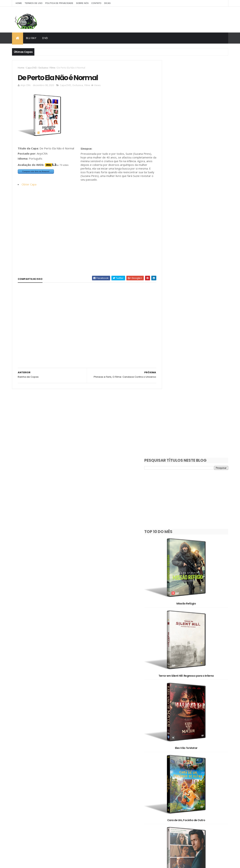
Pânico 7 (195, 670)
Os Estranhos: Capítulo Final (194, 551)
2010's (186, 753)
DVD (45, 38)
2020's (205, 753)
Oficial (167, 785)
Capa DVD (31, 68)
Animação (200, 759)
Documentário (193, 772)
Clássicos (168, 772)
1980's (183, 747)
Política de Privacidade (59, 3)
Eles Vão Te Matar (194, 313)
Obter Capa (29, 189)
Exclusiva (43, 68)
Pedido (188, 785)
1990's (200, 747)
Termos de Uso (34, 3)
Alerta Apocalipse (194, 491)
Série (206, 785)
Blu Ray (31, 38)
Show (166, 792)
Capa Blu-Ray (171, 766)
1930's (166, 747)
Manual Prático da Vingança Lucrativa (195, 432)
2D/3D (166, 759)
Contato (96, 3)
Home (19, 3)
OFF (209, 779)
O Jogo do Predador (195, 730)
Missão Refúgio (195, 194)
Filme (52, 68)
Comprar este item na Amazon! (36, 172)
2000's (167, 753)
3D (182, 759)
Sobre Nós (82, 3)
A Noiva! (195, 611)
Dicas (107, 3)
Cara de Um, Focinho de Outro (194, 372)
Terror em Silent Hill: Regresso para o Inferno (195, 253)
